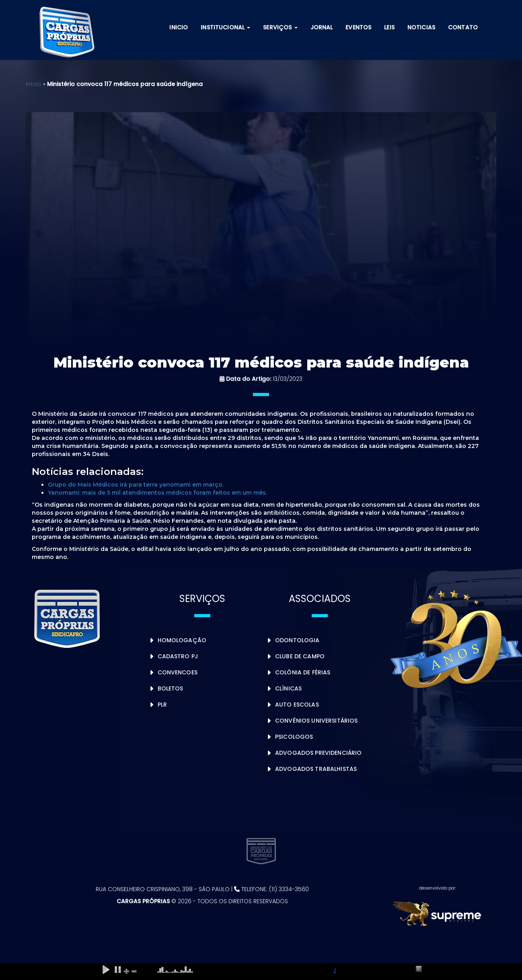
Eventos (358, 27)
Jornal (322, 27)
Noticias (421, 27)
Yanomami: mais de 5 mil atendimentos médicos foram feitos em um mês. (157, 493)
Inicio (179, 27)
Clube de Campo (300, 656)
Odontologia (297, 640)
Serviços (280, 27)
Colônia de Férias (303, 672)
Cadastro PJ (178, 656)
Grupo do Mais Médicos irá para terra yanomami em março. (136, 485)
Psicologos (294, 737)
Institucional (225, 27)
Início (34, 84)
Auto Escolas (297, 705)
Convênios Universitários (316, 721)
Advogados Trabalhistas (316, 769)
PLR (162, 705)
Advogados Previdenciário (318, 753)
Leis (389, 27)
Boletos (171, 688)
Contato (463, 27)
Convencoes (178, 672)
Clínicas (288, 688)
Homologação (182, 640)
